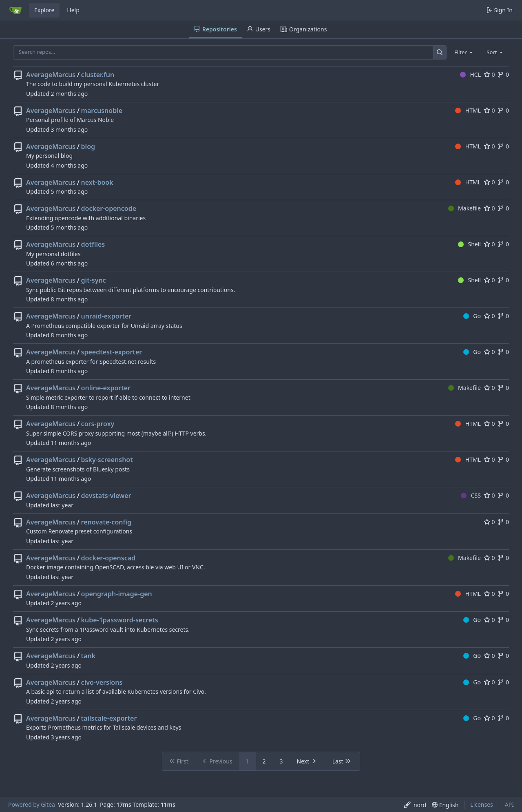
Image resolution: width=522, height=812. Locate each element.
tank (88, 656)
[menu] (415, 805)
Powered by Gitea (32, 804)
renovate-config (106, 522)
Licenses (482, 804)
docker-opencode (109, 208)
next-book (97, 182)
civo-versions (102, 682)
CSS (471, 495)
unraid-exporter (106, 316)
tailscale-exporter (109, 718)
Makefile (464, 208)
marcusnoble (102, 111)
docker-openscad (108, 558)
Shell (469, 244)
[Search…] (440, 52)
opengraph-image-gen (117, 594)
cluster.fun (98, 75)
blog (88, 146)
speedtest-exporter (112, 352)
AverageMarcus (51, 75)
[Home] (15, 10)
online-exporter (106, 388)
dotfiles (93, 244)
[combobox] (464, 52)
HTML (468, 110)
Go (472, 316)
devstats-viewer (106, 496)
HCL (470, 74)
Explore (44, 10)
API (509, 804)
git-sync (94, 280)
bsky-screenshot (107, 460)
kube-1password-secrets (120, 620)
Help (73, 10)
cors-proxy (98, 424)
